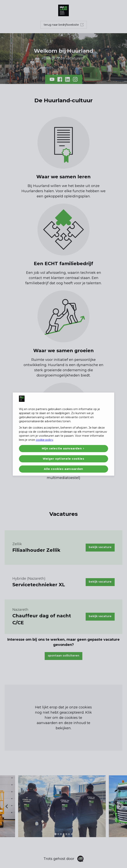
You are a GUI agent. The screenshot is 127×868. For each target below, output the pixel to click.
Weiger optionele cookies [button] (63, 459)
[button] (64, 449)
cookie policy (44, 440)
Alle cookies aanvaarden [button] (63, 469)
